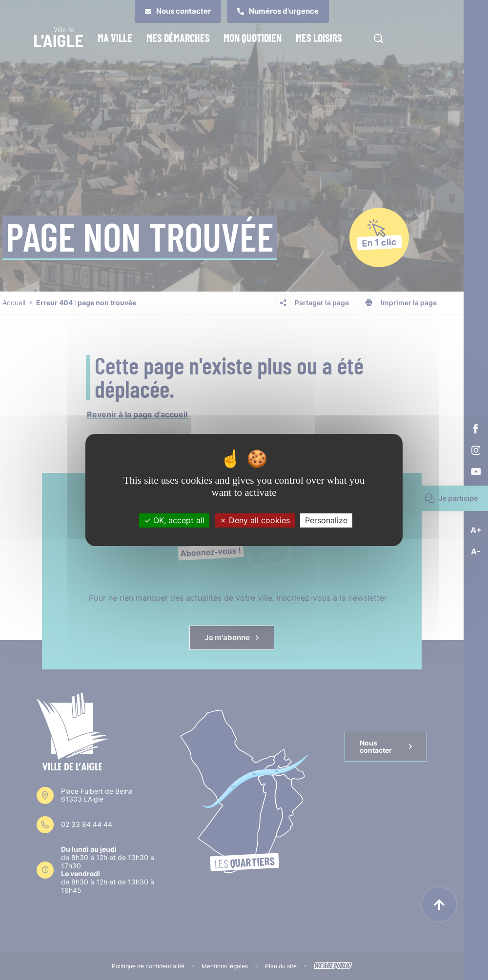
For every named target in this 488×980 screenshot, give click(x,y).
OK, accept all (174, 520)
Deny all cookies (255, 520)
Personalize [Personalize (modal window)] (326, 520)
